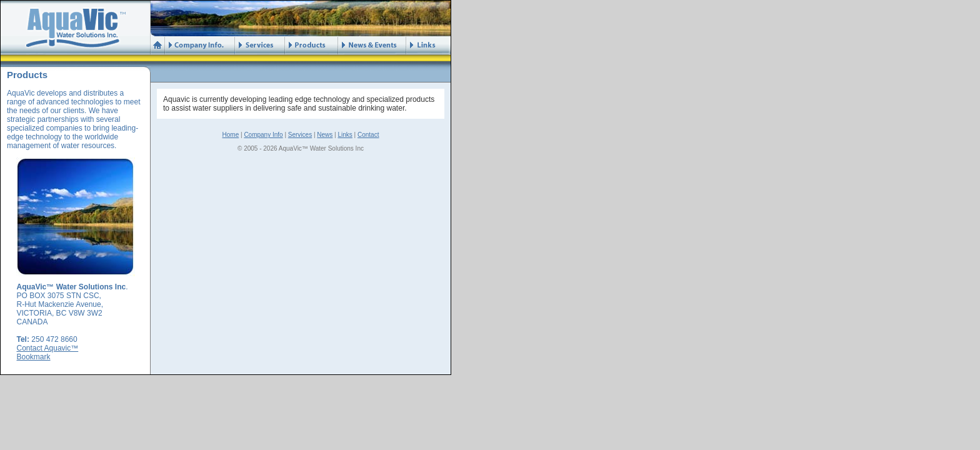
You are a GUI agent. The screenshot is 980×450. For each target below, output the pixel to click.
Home (231, 135)
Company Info (263, 135)
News (325, 135)
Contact (368, 135)
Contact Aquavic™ (48, 348)
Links (345, 135)
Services (300, 135)
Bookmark (34, 357)
